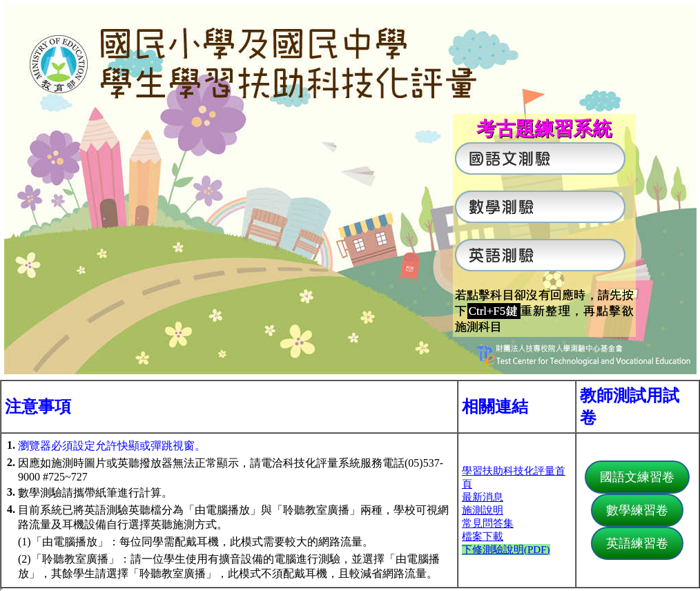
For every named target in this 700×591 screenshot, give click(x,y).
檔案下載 (483, 536)
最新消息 (483, 497)
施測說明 (483, 510)
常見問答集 (488, 523)
